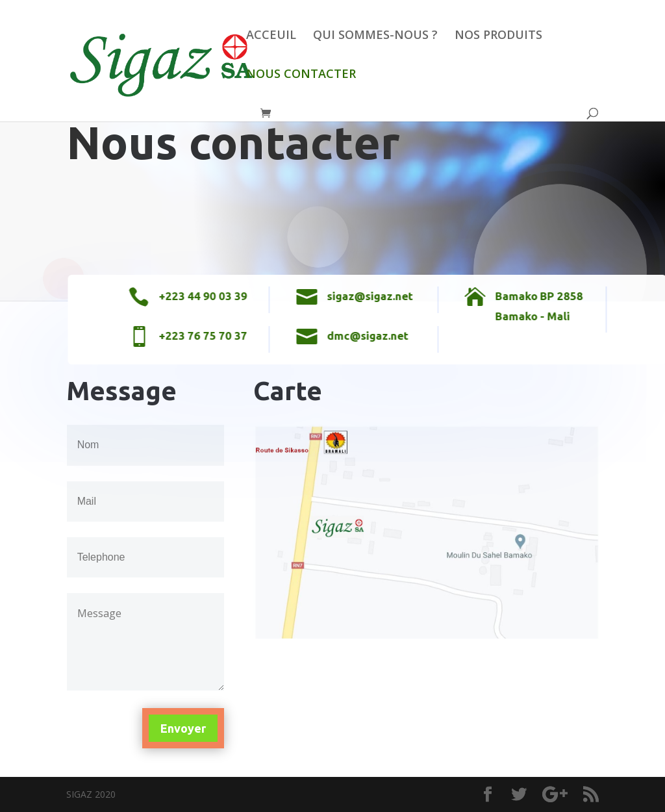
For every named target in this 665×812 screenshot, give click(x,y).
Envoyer (183, 728)
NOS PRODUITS (498, 36)
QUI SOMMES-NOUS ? (375, 36)
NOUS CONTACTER (301, 75)
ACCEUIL (271, 36)
